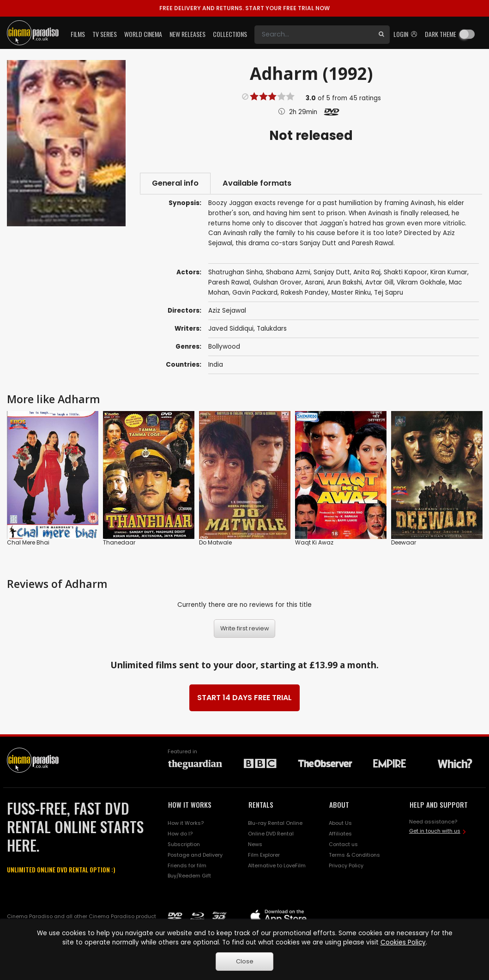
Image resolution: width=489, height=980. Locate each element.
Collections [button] (230, 34)
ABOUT (339, 805)
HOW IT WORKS (190, 805)
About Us (340, 823)
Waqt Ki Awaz (314, 542)
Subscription (184, 844)
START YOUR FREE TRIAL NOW (244, 8)
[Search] (314, 35)
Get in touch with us (435, 831)
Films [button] (78, 34)
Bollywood (224, 347)
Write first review (245, 628)
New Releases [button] (187, 34)
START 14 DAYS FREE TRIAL (244, 698)
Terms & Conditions (354, 855)
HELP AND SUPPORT (439, 805)
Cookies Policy (403, 942)
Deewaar (404, 542)
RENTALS (261, 805)
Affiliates (340, 834)
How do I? (180, 834)
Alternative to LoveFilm (277, 865)
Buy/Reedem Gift (189, 876)
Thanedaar (119, 542)
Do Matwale (215, 542)
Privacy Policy (346, 865)
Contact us (343, 844)
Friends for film (187, 865)
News (255, 844)
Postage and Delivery (195, 855)
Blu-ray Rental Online (275, 823)
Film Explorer (264, 855)
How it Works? (186, 823)
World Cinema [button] (143, 34)
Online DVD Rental (271, 834)
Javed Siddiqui (231, 329)
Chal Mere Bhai (28, 542)
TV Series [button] (105, 34)
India (216, 365)
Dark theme (441, 34)
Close (245, 961)
